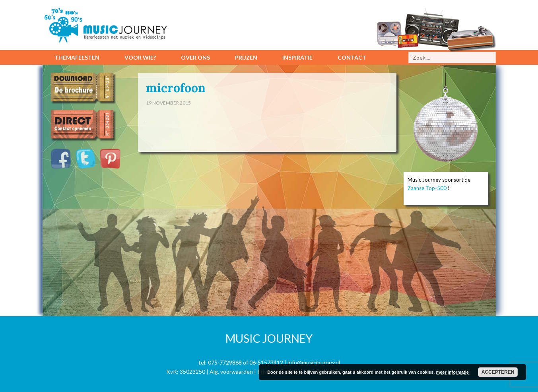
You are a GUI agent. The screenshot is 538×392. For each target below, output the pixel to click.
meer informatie (452, 372)
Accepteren (498, 372)
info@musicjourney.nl (314, 362)
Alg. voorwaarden (231, 372)
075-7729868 (225, 362)
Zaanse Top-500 (427, 188)
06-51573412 (266, 362)
